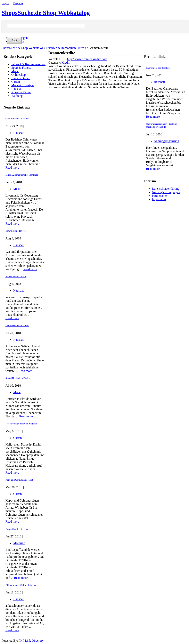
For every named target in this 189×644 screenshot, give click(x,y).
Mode (15, 71)
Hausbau (17, 89)
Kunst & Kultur (21, 92)
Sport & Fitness (21, 68)
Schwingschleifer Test (16, 231)
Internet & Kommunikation (28, 64)
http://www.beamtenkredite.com (87, 59)
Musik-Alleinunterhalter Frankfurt (22, 175)
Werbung (17, 96)
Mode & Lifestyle (23, 85)
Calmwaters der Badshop (17, 119)
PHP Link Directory (31, 641)
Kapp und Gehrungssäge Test (19, 480)
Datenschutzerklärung (166, 189)
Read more (12, 168)
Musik (17, 189)
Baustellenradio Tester (16, 277)
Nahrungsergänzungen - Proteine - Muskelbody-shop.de (162, 125)
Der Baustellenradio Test (17, 326)
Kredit (83, 48)
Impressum (159, 199)
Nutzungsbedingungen (166, 192)
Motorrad (19, 543)
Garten (16, 82)
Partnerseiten (160, 196)
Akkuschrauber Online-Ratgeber (21, 585)
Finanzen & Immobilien (61, 48)
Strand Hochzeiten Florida (18, 378)
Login (5, 3)
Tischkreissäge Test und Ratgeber (21, 424)
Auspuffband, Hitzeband (17, 529)
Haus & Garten (21, 78)
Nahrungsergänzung (166, 141)
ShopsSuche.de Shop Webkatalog (46, 13)
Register (18, 3)
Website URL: (58, 59)
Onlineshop (19, 75)
